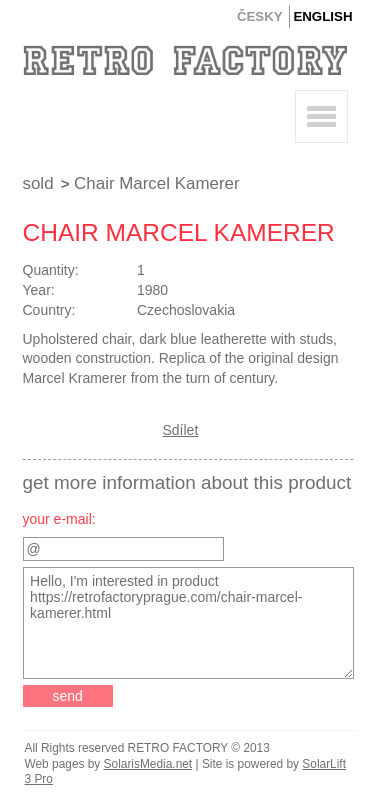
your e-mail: (59, 519)
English (322, 16)
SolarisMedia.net (148, 764)
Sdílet (181, 430)
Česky (260, 16)
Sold (38, 183)
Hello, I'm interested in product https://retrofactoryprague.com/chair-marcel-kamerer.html (189, 623)
